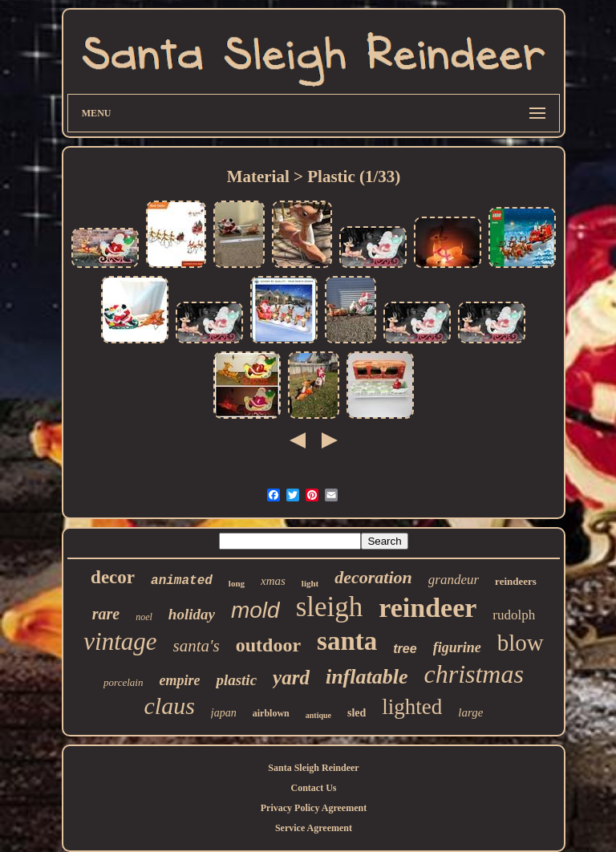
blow (521, 643)
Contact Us (313, 788)
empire (179, 680)
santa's (197, 646)
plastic (236, 680)
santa (347, 641)
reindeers (516, 581)
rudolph (514, 615)
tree (405, 649)
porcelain (123, 682)
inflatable (367, 677)
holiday (192, 614)
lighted (412, 707)
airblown (271, 713)
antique (318, 715)
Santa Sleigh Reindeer (313, 768)
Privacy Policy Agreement (314, 808)
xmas (273, 581)
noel (144, 617)
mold (255, 610)
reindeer (428, 608)
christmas (473, 674)
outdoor (268, 645)
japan (224, 713)
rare (106, 614)
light (310, 583)
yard (291, 678)
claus (170, 706)
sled (357, 713)
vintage (120, 641)
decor (113, 577)
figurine (457, 647)
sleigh (330, 607)
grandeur (454, 580)
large (470, 712)
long (237, 583)
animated (182, 581)
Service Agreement (314, 828)
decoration (373, 577)
